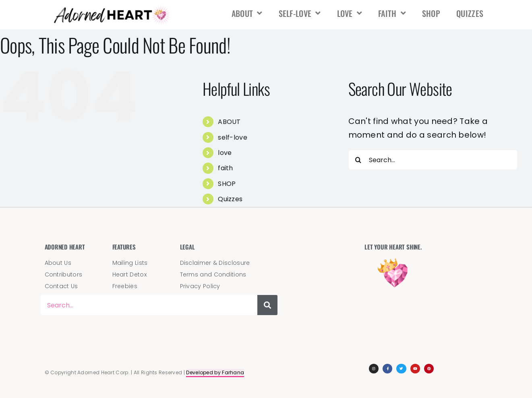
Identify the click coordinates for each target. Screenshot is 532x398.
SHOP (431, 13)
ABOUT (247, 13)
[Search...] (433, 160)
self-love (300, 13)
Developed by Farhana (215, 372)
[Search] (358, 160)
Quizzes (470, 13)
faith (392, 13)
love (350, 13)
